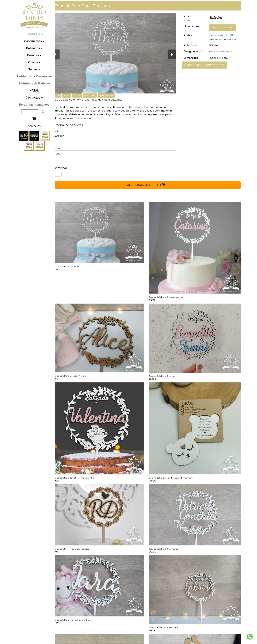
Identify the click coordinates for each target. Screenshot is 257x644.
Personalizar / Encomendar (206, 65)
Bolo (72, 96)
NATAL (34, 91)
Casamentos (34, 41)
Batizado (95, 96)
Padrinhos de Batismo (34, 83)
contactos (34, 126)
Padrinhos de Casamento (34, 76)
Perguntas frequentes (34, 105)
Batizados (34, 48)
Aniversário (112, 96)
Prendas (34, 55)
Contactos (34, 98)
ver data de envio (224, 27)
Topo (62, 96)
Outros (34, 62)
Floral (83, 96)
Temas (34, 69)
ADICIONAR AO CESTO (149, 185)
